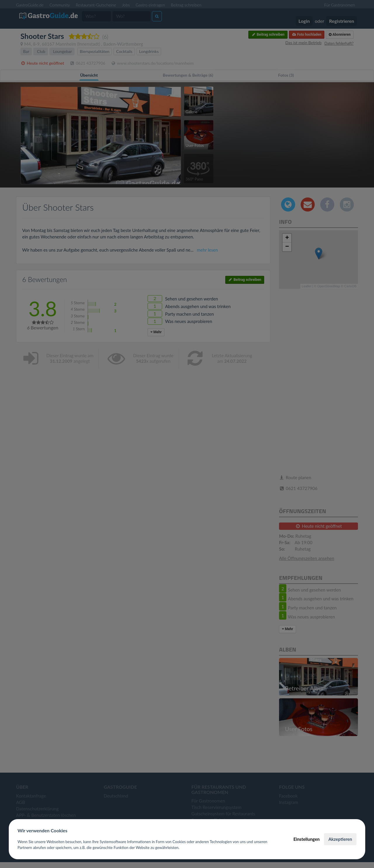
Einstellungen (307, 839)
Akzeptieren (340, 839)
